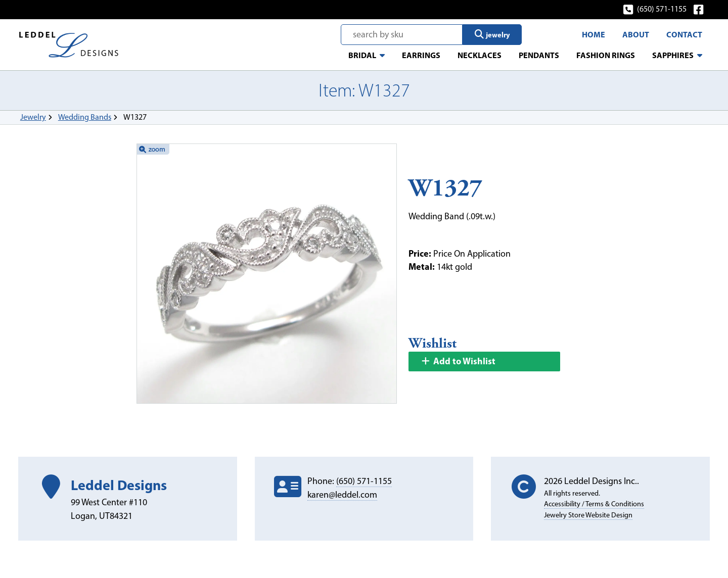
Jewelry (33, 117)
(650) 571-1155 (655, 9)
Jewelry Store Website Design (588, 515)
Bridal (362, 55)
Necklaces (480, 55)
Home (594, 34)
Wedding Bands (85, 117)
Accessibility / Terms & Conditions (594, 504)
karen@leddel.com (342, 495)
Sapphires (673, 55)
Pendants (539, 55)
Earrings (421, 55)
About (636, 34)
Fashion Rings (606, 55)
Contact (684, 34)
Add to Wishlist (458, 361)
